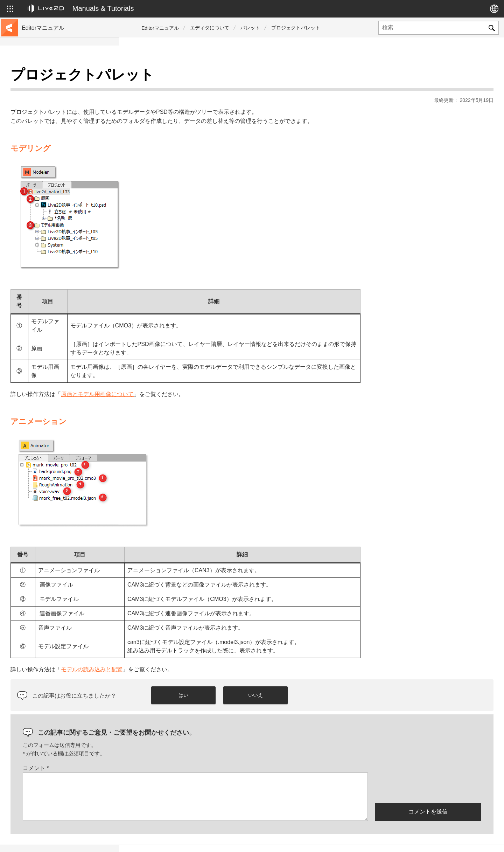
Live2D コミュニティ (460, 839)
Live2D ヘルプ (405, 839)
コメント (155, 751)
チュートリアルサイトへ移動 (55, 88)
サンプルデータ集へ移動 (50, 99)
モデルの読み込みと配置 (211, 652)
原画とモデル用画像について (216, 377)
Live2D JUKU (358, 839)
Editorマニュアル (160, 28)
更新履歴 (33, 122)
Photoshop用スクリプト (50, 268)
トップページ (38, 77)
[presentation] (428, 770)
